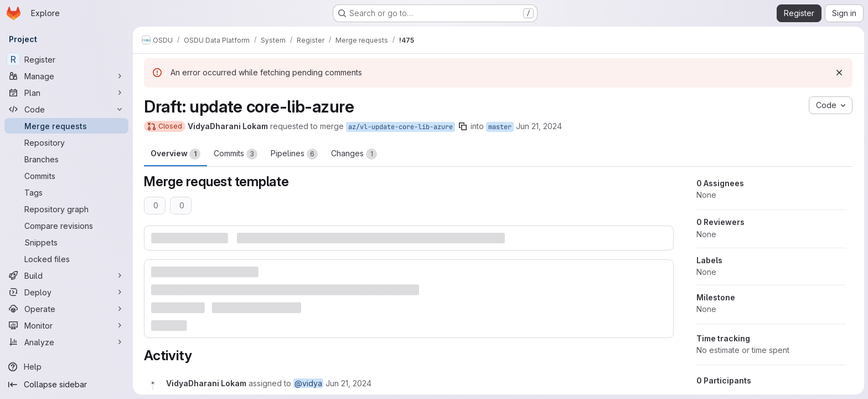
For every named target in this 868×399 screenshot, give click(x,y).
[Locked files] (66, 259)
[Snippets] (66, 242)
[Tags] (66, 192)
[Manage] (66, 76)
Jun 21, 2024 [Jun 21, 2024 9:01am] (539, 126)
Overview (175, 154)
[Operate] (66, 309)
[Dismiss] (839, 73)
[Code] (66, 109)
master (500, 127)
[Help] (66, 367)
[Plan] (66, 93)
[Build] (66, 275)
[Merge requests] (66, 126)
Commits (236, 154)
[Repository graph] (66, 209)
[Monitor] (66, 325)
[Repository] (66, 142)
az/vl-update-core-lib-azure (401, 127)
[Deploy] (66, 292)
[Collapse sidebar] (66, 385)
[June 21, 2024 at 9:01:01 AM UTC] (348, 383)
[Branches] (66, 159)
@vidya (308, 383)
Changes (354, 154)
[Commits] (66, 176)
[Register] (66, 59)
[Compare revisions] (66, 226)
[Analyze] (66, 342)
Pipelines (294, 154)
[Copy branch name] (463, 126)
